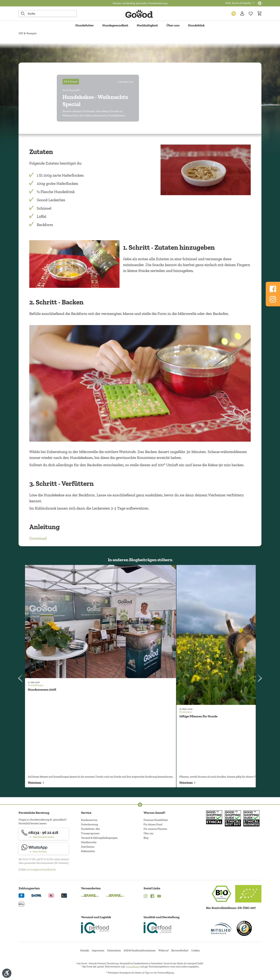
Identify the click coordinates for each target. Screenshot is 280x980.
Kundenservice (89, 820)
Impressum (98, 951)
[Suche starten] (23, 14)
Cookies (195, 951)
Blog (146, 838)
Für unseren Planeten (155, 829)
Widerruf (163, 951)
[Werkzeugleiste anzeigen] (7, 973)
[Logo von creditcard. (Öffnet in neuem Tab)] (64, 895)
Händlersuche (89, 842)
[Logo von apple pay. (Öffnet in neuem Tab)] (21, 904)
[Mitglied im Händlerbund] (222, 928)
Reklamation (88, 851)
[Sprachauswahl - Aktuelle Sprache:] (260, 3)
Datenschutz (114, 951)
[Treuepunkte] (234, 14)
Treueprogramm (90, 833)
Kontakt (85, 951)
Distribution (88, 847)
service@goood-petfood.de (41, 870)
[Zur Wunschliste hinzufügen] (251, 14)
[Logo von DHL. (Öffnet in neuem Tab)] (90, 895)
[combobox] (47, 14)
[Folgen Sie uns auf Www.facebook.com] (273, 289)
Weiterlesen (36, 783)
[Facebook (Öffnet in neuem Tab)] (152, 897)
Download (38, 538)
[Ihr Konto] (242, 14)
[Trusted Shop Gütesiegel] (244, 928)
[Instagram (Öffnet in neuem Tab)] (146, 897)
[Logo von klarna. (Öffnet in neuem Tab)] (51, 895)
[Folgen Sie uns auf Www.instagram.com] (273, 299)
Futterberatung (90, 825)
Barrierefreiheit (180, 951)
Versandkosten (133, 967)
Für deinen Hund (153, 825)
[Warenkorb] (259, 14)
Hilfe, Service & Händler (239, 3)
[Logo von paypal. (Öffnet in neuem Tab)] (21, 895)
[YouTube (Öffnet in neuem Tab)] (159, 897)
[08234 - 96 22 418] (44, 834)
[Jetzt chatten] (44, 849)
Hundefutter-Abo (90, 829)
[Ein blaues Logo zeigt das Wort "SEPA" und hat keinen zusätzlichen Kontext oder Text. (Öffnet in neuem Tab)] (36, 895)
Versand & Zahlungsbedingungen (99, 838)
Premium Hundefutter (156, 820)
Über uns (148, 833)
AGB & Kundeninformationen (140, 951)
